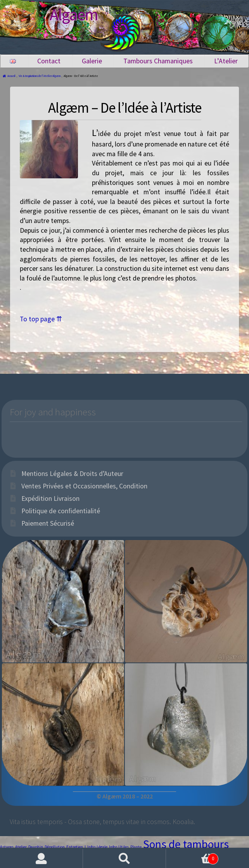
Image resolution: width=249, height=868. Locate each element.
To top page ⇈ (41, 319)
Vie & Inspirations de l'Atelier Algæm (40, 76)
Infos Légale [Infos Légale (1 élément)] (97, 847)
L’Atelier (226, 61)
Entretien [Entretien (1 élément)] (75, 847)
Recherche (124, 858)
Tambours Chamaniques (158, 61)
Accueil (11, 76)
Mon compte (41, 858)
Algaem (74, 14)
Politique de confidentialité (61, 511)
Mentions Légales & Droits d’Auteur (72, 474)
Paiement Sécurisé (48, 523)
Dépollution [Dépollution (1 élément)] (55, 847)
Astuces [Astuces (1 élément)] (7, 847)
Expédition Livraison (50, 498)
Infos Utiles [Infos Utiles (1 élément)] (119, 847)
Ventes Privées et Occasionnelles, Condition (84, 486)
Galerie (92, 61)
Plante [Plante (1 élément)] (136, 847)
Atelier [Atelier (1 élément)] (21, 847)
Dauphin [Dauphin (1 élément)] (36, 847)
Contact (49, 61)
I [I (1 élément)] (85, 847)
